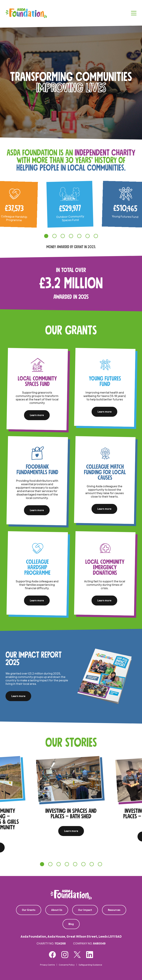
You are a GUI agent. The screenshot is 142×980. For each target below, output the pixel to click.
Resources (114, 910)
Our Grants (29, 910)
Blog (71, 924)
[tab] (46, 236)
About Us (57, 910)
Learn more (37, 415)
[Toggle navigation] (134, 13)
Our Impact (85, 910)
